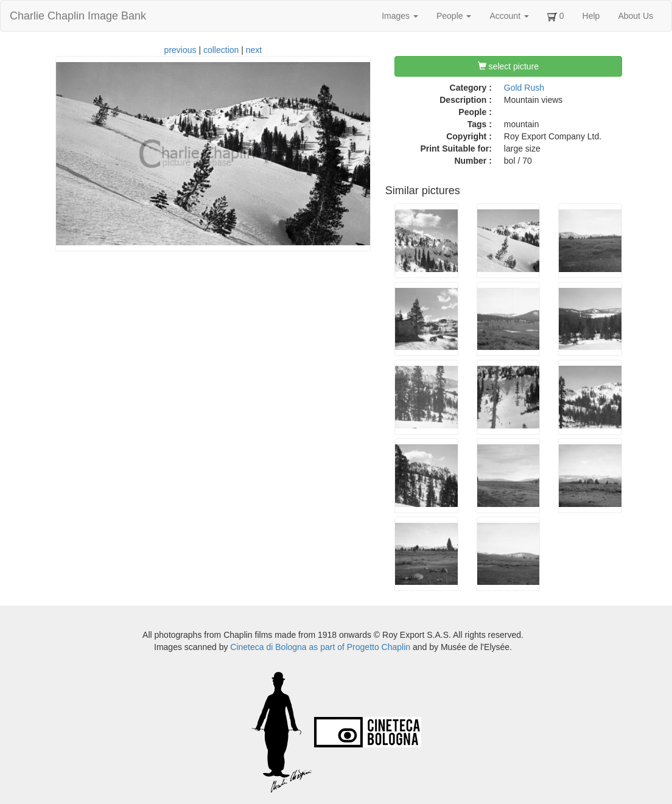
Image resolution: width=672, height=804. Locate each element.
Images (400, 16)
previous (180, 50)
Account (509, 16)
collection (221, 50)
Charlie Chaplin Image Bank (78, 16)
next (254, 50)
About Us (635, 16)
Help (591, 16)
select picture (508, 66)
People (454, 16)
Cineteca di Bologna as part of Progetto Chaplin (320, 647)
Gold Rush (524, 88)
